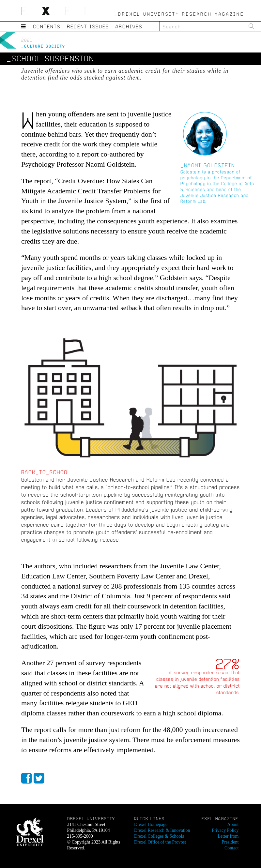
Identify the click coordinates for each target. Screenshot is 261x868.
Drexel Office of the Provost (160, 842)
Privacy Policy (225, 830)
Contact (232, 848)
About (233, 824)
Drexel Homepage (151, 824)
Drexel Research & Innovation (162, 830)
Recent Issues (88, 26)
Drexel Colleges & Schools (159, 836)
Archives (129, 26)
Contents (47, 26)
